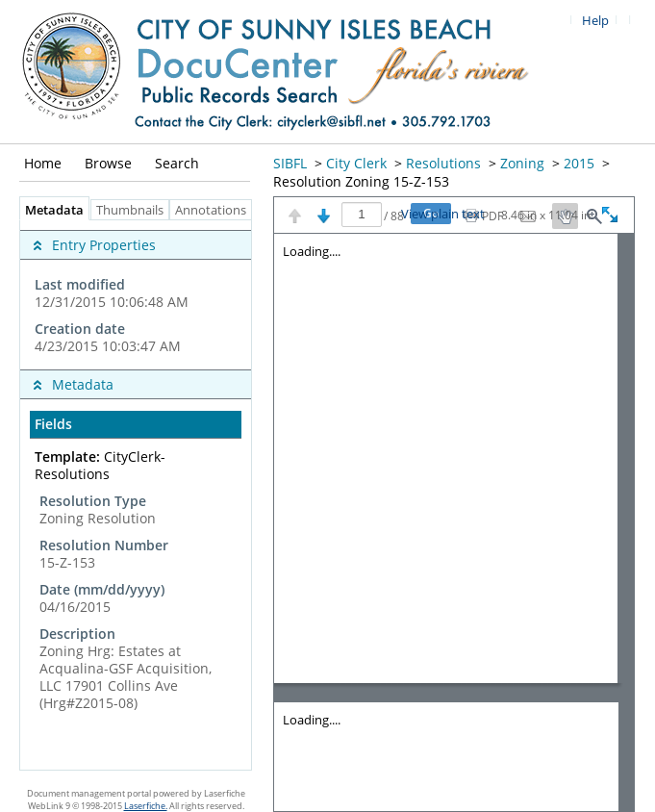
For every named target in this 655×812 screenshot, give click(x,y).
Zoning (522, 163)
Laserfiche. (146, 806)
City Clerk (356, 163)
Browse (108, 163)
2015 (579, 163)
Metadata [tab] (50, 210)
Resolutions (443, 163)
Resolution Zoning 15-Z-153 (361, 181)
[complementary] (136, 295)
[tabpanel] (136, 495)
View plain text (443, 215)
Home (43, 163)
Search (177, 163)
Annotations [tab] (215, 210)
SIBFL (290, 163)
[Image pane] (454, 522)
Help (595, 21)
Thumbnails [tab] (130, 210)
